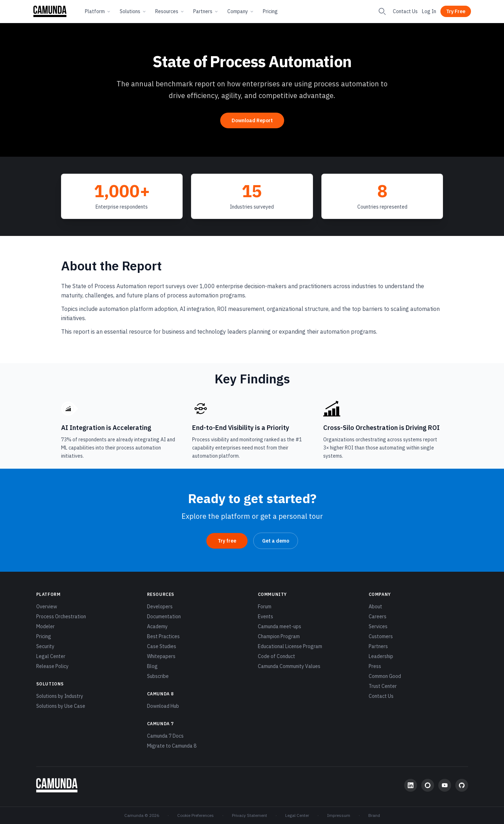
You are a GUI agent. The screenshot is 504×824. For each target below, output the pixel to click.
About (375, 607)
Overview (47, 607)
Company (241, 11)
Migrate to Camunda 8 (172, 746)
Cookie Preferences (196, 815)
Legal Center (51, 656)
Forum (265, 607)
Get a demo (276, 541)
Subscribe (158, 676)
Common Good (385, 676)
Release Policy (52, 666)
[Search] (382, 11)
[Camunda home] (50, 11)
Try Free (456, 11)
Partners (206, 11)
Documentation (164, 616)
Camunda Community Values (289, 666)
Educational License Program (290, 646)
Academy (157, 626)
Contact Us (405, 11)
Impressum (339, 815)
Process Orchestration (61, 616)
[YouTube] (445, 785)
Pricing (270, 11)
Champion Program (279, 636)
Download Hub (163, 706)
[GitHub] (462, 785)
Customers (381, 636)
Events (265, 616)
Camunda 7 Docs (165, 736)
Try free (227, 541)
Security (45, 646)
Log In (429, 11)
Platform (98, 11)
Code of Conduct (277, 656)
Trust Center (383, 686)
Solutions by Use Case (61, 706)
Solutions (133, 11)
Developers (160, 607)
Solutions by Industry (60, 696)
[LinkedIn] (411, 785)
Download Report (252, 120)
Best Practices (163, 636)
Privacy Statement (250, 815)
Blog (152, 666)
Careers (378, 616)
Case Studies (162, 646)
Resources (170, 11)
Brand (374, 815)
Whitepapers (161, 656)
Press (375, 666)
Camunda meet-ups (280, 626)
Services (378, 626)
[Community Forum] (428, 785)
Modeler (45, 626)
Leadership (381, 656)
